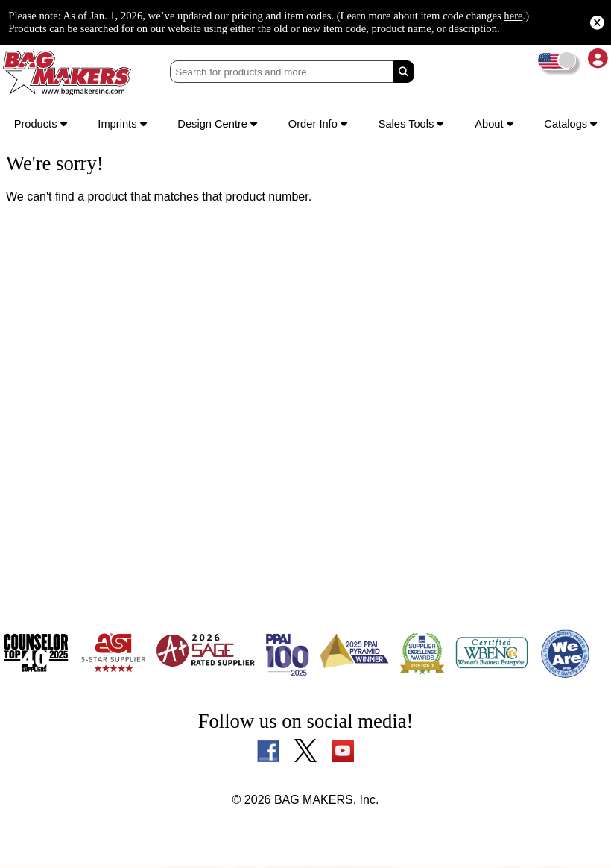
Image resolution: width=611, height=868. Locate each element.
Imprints (124, 125)
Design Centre (220, 125)
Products (42, 125)
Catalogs (569, 125)
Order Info (322, 125)
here (69, 22)
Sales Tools (414, 125)
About (494, 125)
